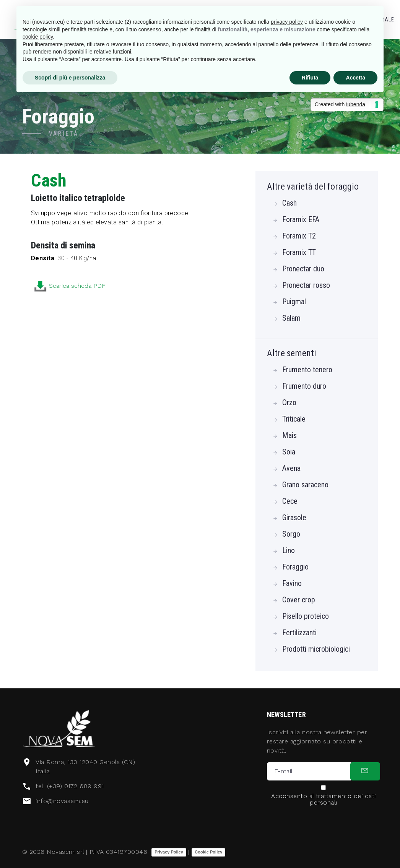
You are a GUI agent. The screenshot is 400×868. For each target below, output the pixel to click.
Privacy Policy (169, 852)
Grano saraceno (305, 485)
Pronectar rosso (306, 285)
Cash (289, 203)
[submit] (365, 771)
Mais (289, 435)
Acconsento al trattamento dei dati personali (323, 799)
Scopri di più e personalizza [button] (70, 78)
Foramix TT (299, 252)
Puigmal (294, 302)
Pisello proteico (306, 616)
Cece (290, 501)
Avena (291, 468)
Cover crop (299, 600)
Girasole (294, 518)
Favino (292, 583)
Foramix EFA (301, 219)
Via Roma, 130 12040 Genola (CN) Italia (85, 767)
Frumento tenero (307, 370)
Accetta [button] (355, 78)
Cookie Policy (208, 852)
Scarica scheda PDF (105, 286)
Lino (289, 550)
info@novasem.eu (62, 801)
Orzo (289, 402)
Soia (289, 452)
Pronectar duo (303, 269)
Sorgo (291, 534)
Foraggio (295, 567)
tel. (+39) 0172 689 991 (70, 786)
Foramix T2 (299, 236)
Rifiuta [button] (310, 78)
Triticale (294, 419)
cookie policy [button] (38, 37)
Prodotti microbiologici (316, 649)
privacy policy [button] (287, 22)
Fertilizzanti (299, 633)
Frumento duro (304, 386)
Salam (291, 318)
